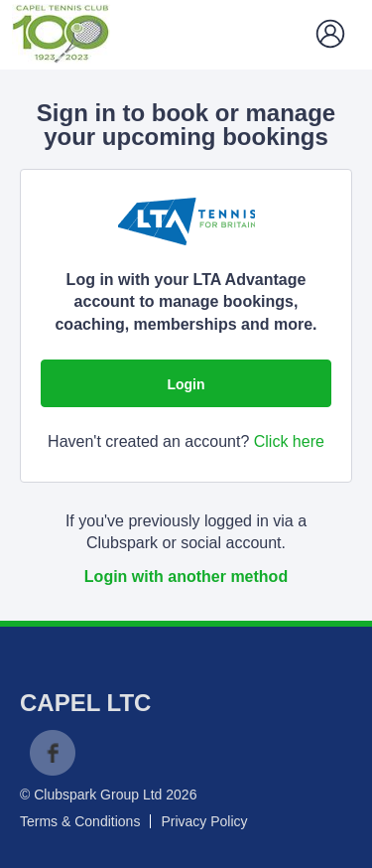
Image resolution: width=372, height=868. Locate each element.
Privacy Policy (204, 821)
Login (186, 384)
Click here (289, 441)
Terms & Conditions (80, 821)
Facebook (53, 753)
